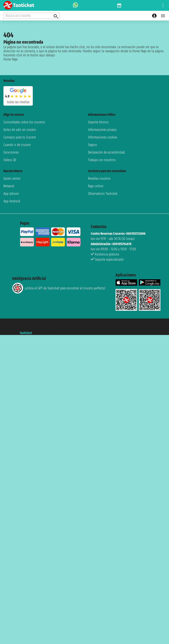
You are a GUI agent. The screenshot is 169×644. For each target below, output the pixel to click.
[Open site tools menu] (163, 5)
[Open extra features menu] (31, 16)
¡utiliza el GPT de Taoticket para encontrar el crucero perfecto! (59, 288)
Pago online (96, 186)
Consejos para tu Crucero (20, 137)
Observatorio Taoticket (103, 194)
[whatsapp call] (75, 5)
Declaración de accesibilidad (106, 152)
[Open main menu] (163, 16)
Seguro (92, 145)
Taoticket (26, 333)
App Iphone (11, 194)
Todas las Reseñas (18, 102)
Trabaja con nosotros (102, 160)
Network (9, 186)
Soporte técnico (98, 122)
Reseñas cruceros (99, 178)
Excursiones (11, 152)
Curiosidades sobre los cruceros (24, 122)
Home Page (11, 59)
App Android (12, 201)
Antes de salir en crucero (20, 130)
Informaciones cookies (103, 137)
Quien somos (12, 178)
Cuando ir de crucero (17, 145)
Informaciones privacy (102, 130)
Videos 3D (10, 160)
